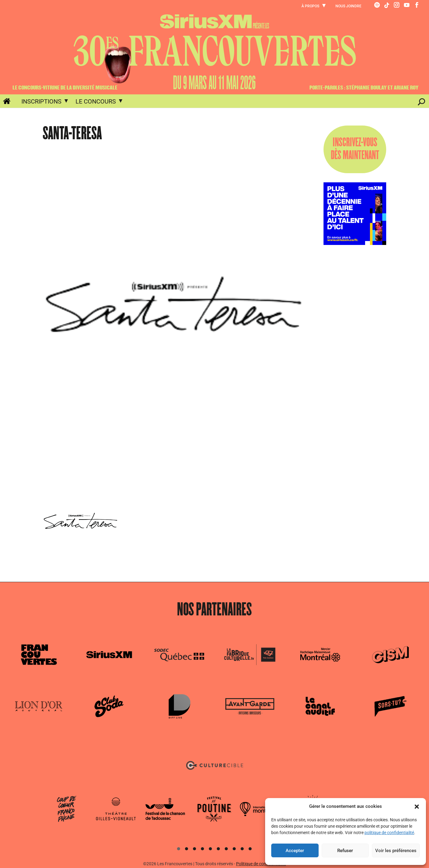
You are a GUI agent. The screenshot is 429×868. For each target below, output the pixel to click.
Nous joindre (348, 6)
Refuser (345, 851)
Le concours (96, 101)
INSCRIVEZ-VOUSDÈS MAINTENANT (355, 149)
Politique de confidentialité (261, 864)
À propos (310, 6)
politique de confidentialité (389, 833)
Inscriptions (41, 101)
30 (215, 51)
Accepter (295, 851)
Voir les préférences (396, 851)
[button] (417, 807)
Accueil (3, 102)
